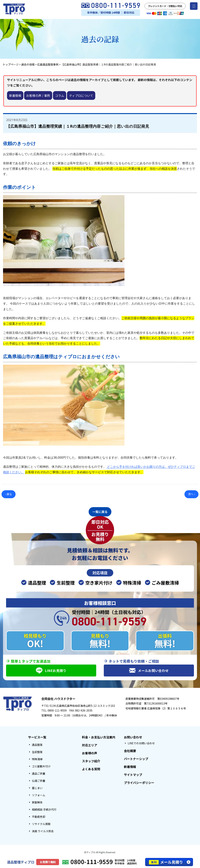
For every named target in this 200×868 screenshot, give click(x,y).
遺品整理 (37, 745)
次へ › (191, 494)
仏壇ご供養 (39, 781)
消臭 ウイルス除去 (43, 831)
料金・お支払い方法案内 (99, 737)
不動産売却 (39, 817)
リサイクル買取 (41, 824)
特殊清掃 (37, 759)
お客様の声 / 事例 (38, 95)
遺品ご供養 (39, 773)
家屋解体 (37, 802)
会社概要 (130, 751)
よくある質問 (91, 769)
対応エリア (90, 745)
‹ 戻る (9, 494)
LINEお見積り (51, 670)
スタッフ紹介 (91, 761)
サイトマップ (133, 775)
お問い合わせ (133, 737)
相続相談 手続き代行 (44, 809)
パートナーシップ (136, 759)
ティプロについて (81, 95)
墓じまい (37, 788)
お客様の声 (90, 753)
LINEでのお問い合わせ (141, 743)
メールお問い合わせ (149, 670)
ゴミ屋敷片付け (41, 766)
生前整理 (37, 752)
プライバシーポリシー (139, 783)
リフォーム (39, 795)
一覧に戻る (100, 511)
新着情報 (15, 95)
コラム (60, 95)
